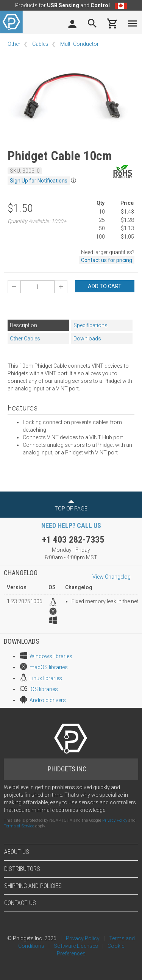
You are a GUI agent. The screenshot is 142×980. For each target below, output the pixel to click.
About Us (17, 852)
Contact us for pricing (107, 260)
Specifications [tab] (91, 325)
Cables (40, 44)
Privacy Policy (115, 820)
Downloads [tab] (87, 339)
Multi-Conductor (80, 44)
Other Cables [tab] (25, 339)
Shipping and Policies (33, 886)
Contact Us (20, 903)
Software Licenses (76, 946)
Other (14, 44)
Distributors (22, 869)
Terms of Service (19, 826)
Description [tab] (23, 325)
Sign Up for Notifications (39, 181)
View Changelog (112, 577)
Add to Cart (105, 286)
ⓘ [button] (73, 180)
